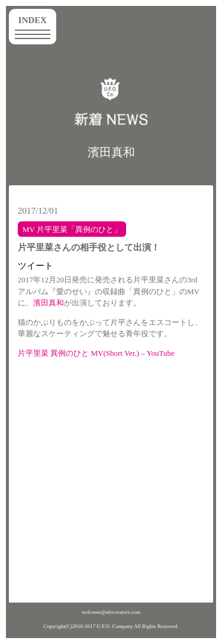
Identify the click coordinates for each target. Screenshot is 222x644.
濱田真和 (111, 152)
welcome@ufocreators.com (111, 612)
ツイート (36, 266)
